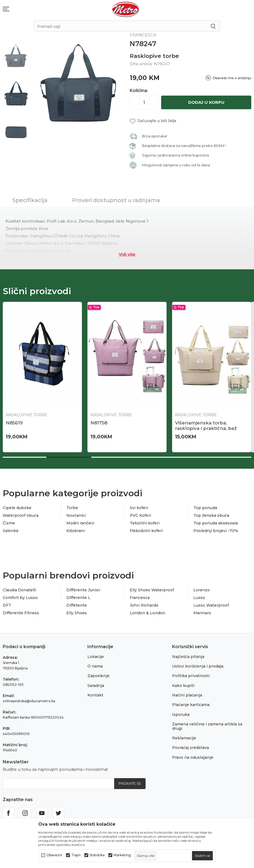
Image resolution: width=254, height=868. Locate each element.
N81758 (99, 423)
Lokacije (96, 657)
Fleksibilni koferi (146, 531)
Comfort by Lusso (20, 598)
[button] (153, 121)
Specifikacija (30, 200)
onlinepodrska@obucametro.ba (29, 701)
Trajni (76, 855)
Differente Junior (83, 590)
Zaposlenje (98, 676)
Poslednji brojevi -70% (216, 531)
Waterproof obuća (21, 515)
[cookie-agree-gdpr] (202, 856)
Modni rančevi (80, 523)
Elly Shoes (77, 613)
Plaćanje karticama (191, 705)
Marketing (122, 855)
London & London (147, 613)
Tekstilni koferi (145, 523)
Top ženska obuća (211, 515)
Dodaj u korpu (206, 102)
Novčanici (76, 515)
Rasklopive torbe (154, 56)
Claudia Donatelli (19, 590)
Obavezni (54, 855)
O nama (95, 666)
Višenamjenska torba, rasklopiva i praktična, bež (206, 426)
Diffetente (77, 605)
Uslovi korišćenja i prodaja (198, 666)
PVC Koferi (140, 515)
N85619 (14, 423)
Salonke (11, 531)
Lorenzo (202, 590)
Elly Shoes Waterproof (152, 590)
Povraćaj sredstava (190, 748)
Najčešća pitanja (188, 657)
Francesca (140, 598)
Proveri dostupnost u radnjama (116, 200)
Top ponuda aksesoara (216, 523)
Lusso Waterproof (211, 605)
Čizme (9, 523)
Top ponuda (205, 508)
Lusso (199, 598)
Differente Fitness (21, 613)
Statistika (97, 855)
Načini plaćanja (187, 695)
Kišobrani (76, 531)
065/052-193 (13, 685)
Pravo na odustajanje (193, 757)
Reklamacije (184, 738)
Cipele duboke (17, 508)
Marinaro (202, 613)
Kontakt (95, 695)
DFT (7, 605)
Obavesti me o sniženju (232, 78)
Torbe (72, 508)
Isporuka (181, 715)
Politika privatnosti (191, 676)
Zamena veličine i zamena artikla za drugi (207, 726)
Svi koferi (139, 508)
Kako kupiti (183, 686)
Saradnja (96, 686)
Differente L (78, 598)
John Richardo (144, 605)
